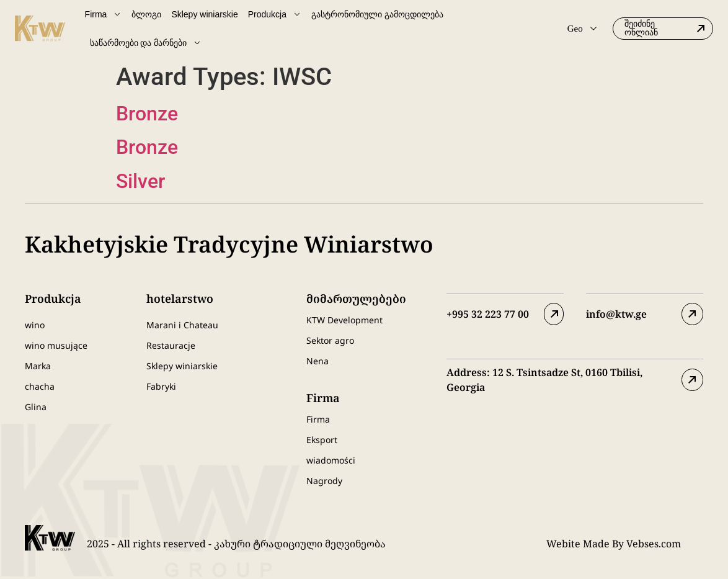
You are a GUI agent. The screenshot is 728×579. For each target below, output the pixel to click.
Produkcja (275, 14)
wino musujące (56, 345)
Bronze (147, 114)
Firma (104, 14)
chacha (40, 386)
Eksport (322, 440)
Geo (582, 29)
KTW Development (344, 320)
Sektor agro (330, 340)
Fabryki (161, 386)
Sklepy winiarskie (204, 14)
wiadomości (331, 460)
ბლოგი (146, 14)
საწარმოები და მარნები (146, 43)
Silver (140, 181)
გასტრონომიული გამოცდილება (377, 14)
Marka (38, 366)
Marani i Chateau (182, 325)
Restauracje (171, 345)
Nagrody (324, 481)
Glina (36, 407)
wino (35, 325)
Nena (317, 361)
